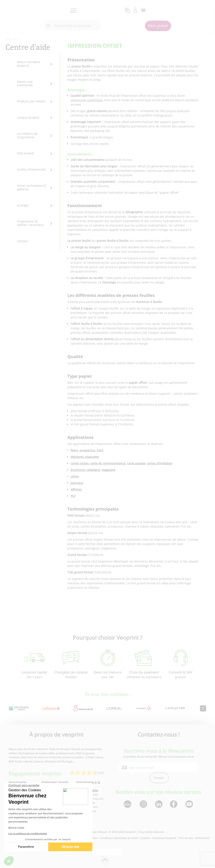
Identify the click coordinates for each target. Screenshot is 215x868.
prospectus (87, 450)
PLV (73, 496)
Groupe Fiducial (97, 832)
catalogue (93, 470)
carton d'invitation (160, 463)
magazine (108, 470)
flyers (74, 450)
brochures (78, 470)
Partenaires (202, 838)
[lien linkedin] (159, 804)
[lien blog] (127, 804)
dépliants (77, 457)
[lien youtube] (190, 804)
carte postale (136, 463)
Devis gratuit (158, 26)
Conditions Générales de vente (119, 838)
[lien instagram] (143, 804)
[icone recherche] (49, 26)
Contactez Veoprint (164, 838)
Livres (75, 476)
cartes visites (80, 463)
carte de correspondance (108, 463)
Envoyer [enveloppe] (159, 778)
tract (100, 450)
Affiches (76, 489)
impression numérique (87, 100)
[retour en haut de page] (105, 860)
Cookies (145, 838)
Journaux (77, 483)
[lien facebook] (174, 804)
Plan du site (186, 838)
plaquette (92, 457)
